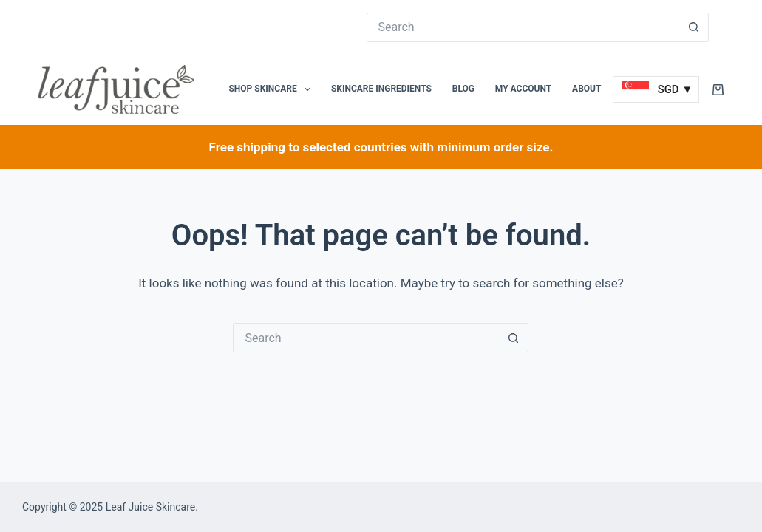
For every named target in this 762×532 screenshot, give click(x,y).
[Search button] (694, 27)
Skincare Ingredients (381, 89)
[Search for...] (523, 27)
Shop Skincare (272, 89)
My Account (523, 89)
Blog (463, 89)
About (586, 89)
